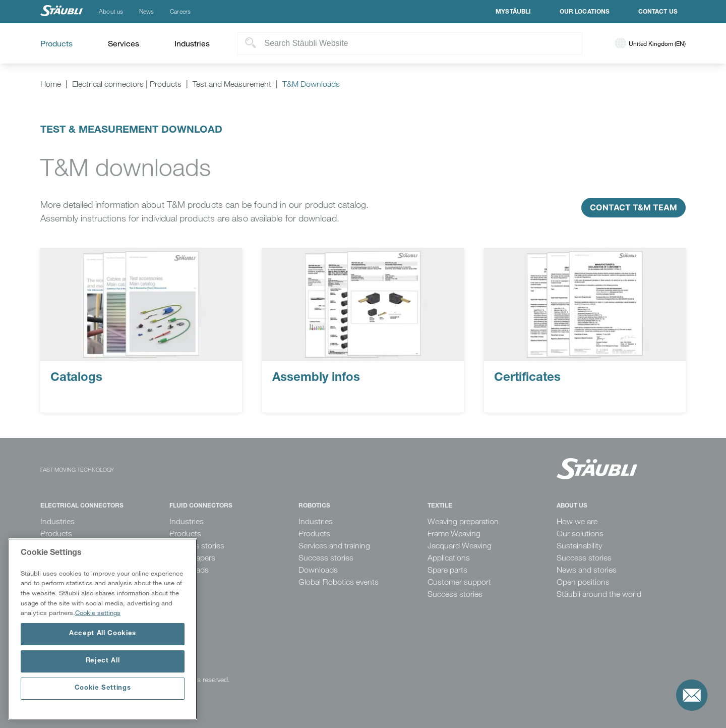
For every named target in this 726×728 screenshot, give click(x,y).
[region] (103, 629)
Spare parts (447, 570)
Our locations (585, 12)
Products (56, 534)
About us (111, 12)
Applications (449, 558)
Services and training (334, 546)
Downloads (318, 570)
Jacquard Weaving (460, 546)
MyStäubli (513, 12)
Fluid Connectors (201, 506)
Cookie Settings (103, 688)
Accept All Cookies (103, 634)
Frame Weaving (454, 534)
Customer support (459, 582)
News (146, 12)
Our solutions (580, 534)
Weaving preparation (463, 521)
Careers (180, 12)
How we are (577, 521)
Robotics (314, 506)
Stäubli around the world (599, 594)
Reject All (103, 661)
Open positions (583, 582)
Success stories (326, 558)
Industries (57, 521)
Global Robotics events (339, 582)
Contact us (658, 12)
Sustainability (579, 546)
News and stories (587, 570)
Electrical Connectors (82, 506)
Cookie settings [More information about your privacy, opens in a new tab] (98, 612)
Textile (440, 506)
